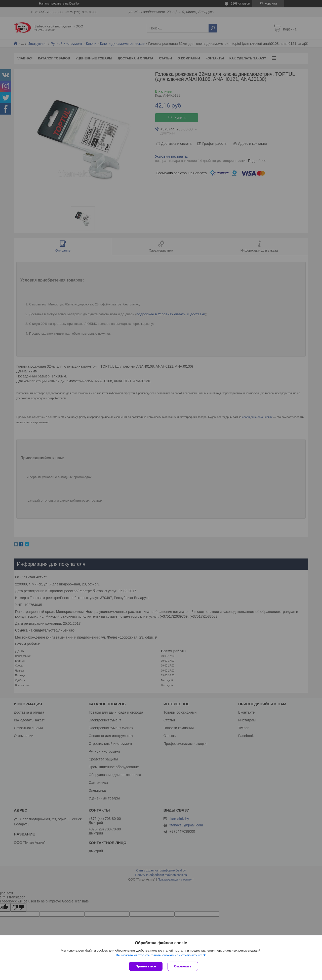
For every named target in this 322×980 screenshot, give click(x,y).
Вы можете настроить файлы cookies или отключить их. (159, 955)
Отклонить (183, 966)
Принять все (146, 966)
